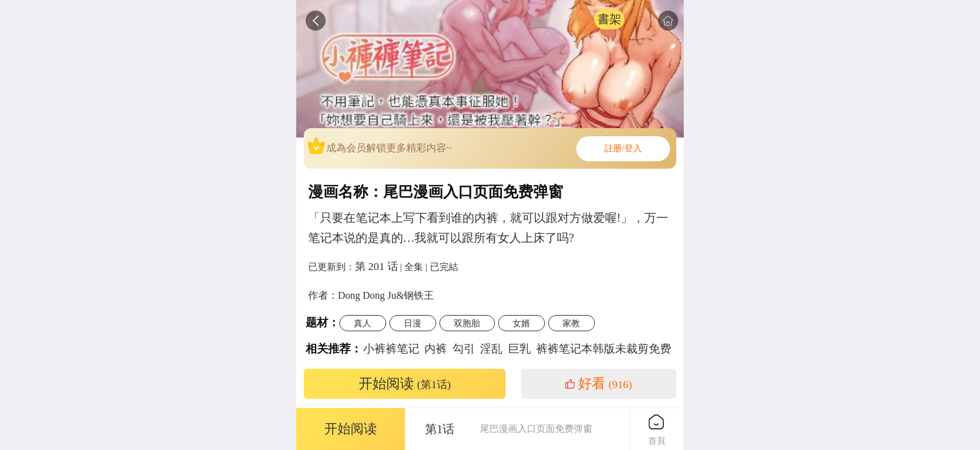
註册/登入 (623, 148)
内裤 (436, 349)
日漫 (412, 323)
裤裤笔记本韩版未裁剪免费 (604, 349)
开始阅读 (405, 384)
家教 (571, 323)
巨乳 (519, 349)
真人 (362, 323)
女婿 (521, 323)
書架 (609, 19)
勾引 (464, 349)
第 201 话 (377, 266)
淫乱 (491, 349)
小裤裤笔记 (391, 349)
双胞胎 (467, 323)
